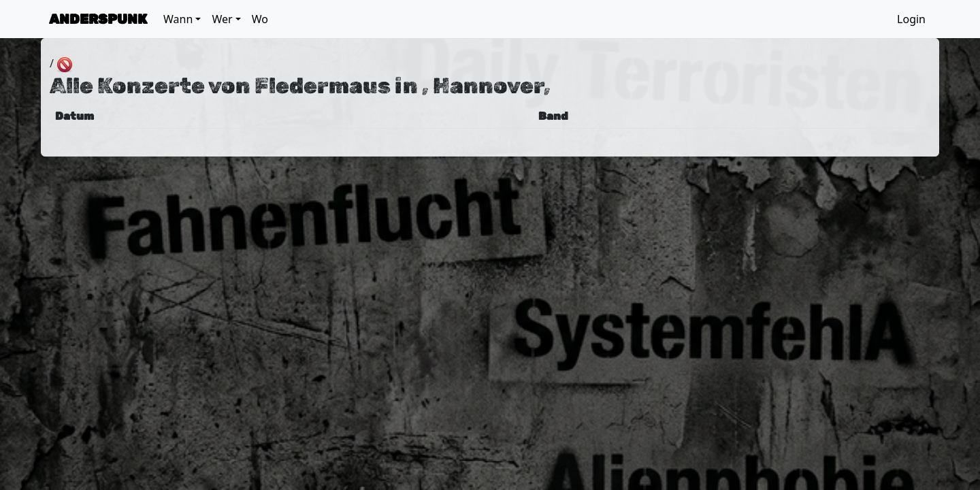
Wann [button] (178, 19)
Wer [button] (222, 19)
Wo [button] (260, 19)
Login (911, 19)
